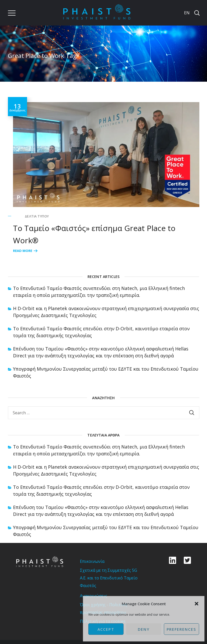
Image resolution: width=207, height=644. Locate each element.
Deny (144, 629)
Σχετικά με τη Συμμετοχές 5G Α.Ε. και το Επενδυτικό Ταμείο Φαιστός (109, 578)
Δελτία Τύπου (37, 216)
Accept (106, 629)
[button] (197, 604)
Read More (23, 251)
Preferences (181, 629)
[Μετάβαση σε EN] (186, 13)
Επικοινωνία (92, 561)
